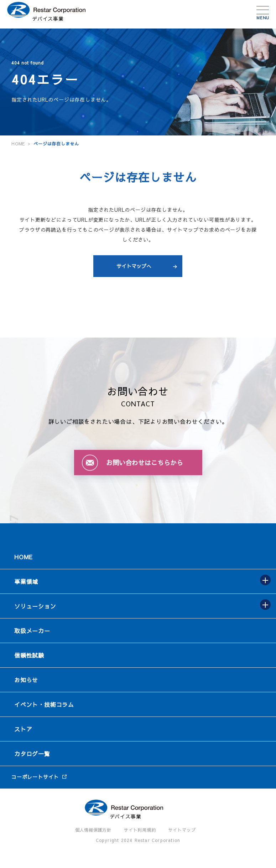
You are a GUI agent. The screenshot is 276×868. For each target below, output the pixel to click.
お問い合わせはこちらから (145, 463)
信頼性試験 (29, 655)
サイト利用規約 (140, 830)
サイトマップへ (134, 266)
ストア (23, 729)
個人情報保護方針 (93, 830)
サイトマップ (182, 830)
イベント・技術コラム (44, 704)
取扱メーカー (32, 631)
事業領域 (26, 581)
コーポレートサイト (35, 777)
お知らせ (26, 680)
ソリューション (35, 606)
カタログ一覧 (32, 754)
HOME (24, 557)
